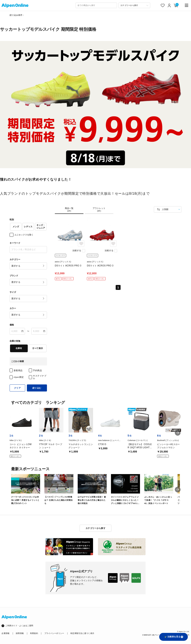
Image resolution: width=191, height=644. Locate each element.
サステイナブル (40, 377)
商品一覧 (69, 210)
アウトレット (99, 210)
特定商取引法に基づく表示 (82, 633)
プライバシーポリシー (54, 633)
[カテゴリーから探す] (134, 5)
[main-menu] (187, 5)
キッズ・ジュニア (41, 226)
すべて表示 (38, 348)
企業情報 (5, 633)
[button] (178, 433)
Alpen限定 (19, 377)
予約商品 (37, 370)
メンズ (16, 227)
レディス (28, 227)
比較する (77, 250)
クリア (17, 388)
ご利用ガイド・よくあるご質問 (19, 626)
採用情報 (20, 633)
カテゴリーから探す (95, 528)
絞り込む (37, 388)
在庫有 (19, 348)
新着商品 (18, 370)
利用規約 (34, 633)
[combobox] (96, 5)
